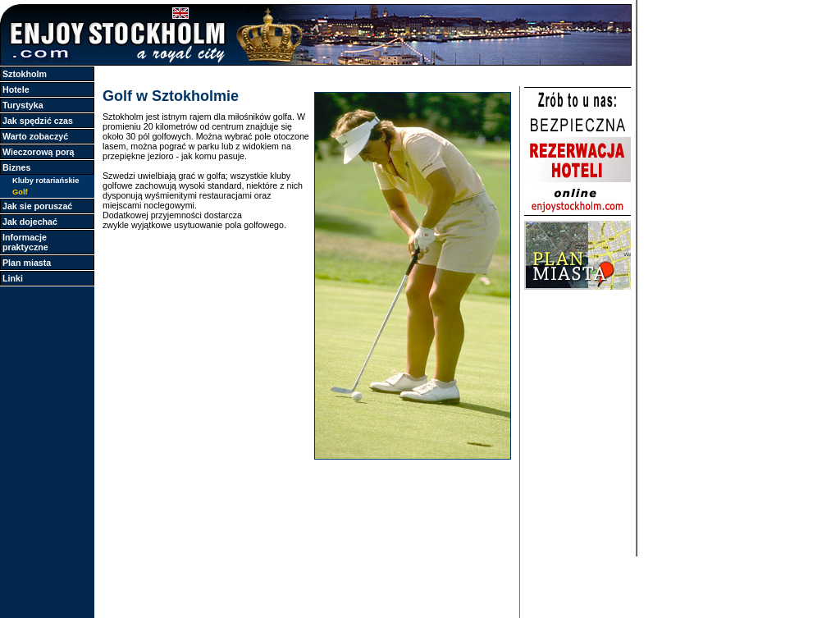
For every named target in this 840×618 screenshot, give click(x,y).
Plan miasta (27, 263)
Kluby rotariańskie (46, 181)
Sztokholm (25, 74)
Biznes (16, 167)
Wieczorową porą (39, 152)
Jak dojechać (30, 222)
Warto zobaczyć (35, 136)
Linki (13, 278)
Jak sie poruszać (37, 206)
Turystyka (23, 105)
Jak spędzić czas (38, 121)
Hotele (16, 89)
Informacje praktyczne (25, 242)
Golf (20, 192)
